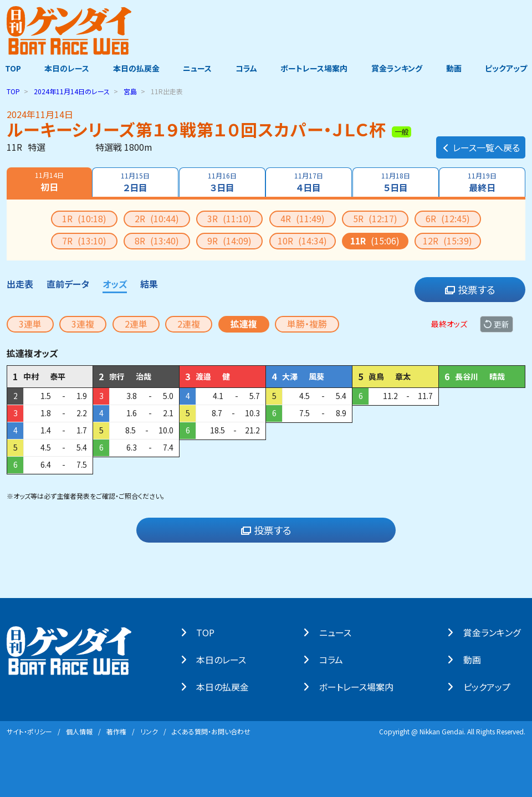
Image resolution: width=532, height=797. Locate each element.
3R (229, 218)
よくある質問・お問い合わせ (211, 731)
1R (84, 218)
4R (303, 218)
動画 (457, 68)
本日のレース (63, 68)
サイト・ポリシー (29, 731)
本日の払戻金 (134, 68)
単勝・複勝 (307, 323)
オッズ (115, 283)
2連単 (136, 323)
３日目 (222, 182)
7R (84, 240)
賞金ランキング (400, 68)
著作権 (116, 731)
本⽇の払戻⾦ (227, 686)
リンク (149, 731)
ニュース (196, 68)
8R (157, 240)
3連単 (30, 323)
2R (157, 218)
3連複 (83, 323)
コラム (246, 68)
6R (448, 218)
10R (302, 240)
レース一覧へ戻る (481, 142)
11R (375, 240)
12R (447, 240)
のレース (72, 91)
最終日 (483, 182)
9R (229, 240)
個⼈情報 (79, 731)
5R (375, 218)
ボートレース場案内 (316, 68)
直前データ (68, 283)
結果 (149, 283)
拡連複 (244, 323)
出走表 (20, 283)
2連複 (189, 323)
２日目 (135, 182)
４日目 (309, 182)
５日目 (396, 182)
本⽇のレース (226, 659)
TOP (8, 68)
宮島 (130, 91)
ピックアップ (511, 68)
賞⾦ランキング (497, 632)
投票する (470, 289)
